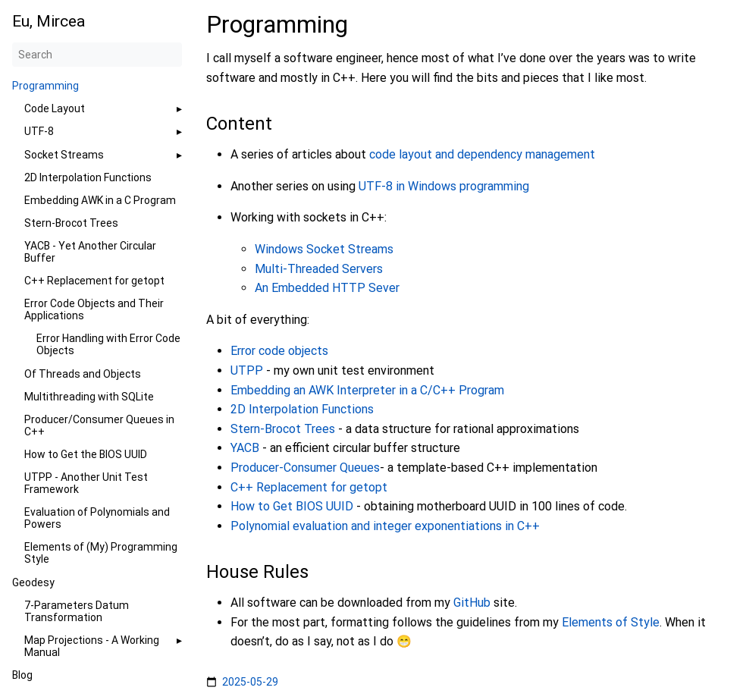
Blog (22, 675)
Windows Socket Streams (324, 249)
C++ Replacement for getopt (94, 281)
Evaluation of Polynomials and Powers (97, 518)
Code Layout (55, 108)
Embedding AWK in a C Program (100, 200)
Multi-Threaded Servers (319, 269)
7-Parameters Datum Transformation (77, 611)
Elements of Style (611, 622)
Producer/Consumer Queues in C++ (99, 425)
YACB (245, 448)
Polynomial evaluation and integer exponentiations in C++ (385, 526)
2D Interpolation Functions (88, 177)
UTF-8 (39, 131)
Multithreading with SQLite (89, 397)
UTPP (247, 370)
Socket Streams (64, 155)
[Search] (97, 55)
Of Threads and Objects (83, 374)
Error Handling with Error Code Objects (108, 344)
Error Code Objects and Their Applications (94, 309)
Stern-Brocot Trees (71, 223)
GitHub (472, 603)
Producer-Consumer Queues (305, 468)
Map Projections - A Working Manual (92, 646)
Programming (45, 86)
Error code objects (279, 351)
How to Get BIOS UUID (292, 506)
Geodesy (33, 582)
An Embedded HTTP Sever (327, 288)
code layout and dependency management (482, 154)
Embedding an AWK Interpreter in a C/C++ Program (367, 390)
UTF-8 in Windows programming (444, 186)
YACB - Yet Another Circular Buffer (90, 252)
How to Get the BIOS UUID (86, 454)
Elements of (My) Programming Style (101, 553)
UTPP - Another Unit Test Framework (86, 483)
